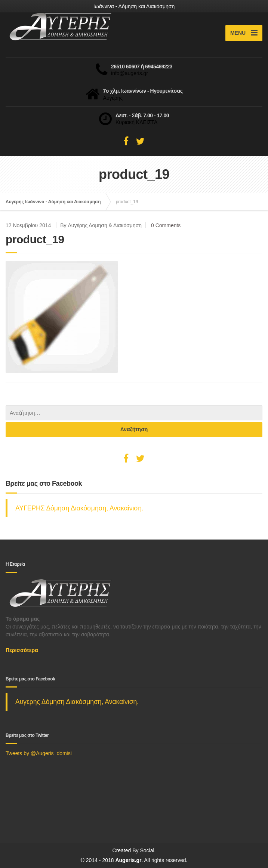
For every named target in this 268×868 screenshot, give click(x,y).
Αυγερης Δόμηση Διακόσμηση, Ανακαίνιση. (77, 702)
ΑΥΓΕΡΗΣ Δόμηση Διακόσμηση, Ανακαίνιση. (79, 508)
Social (147, 850)
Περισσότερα (22, 650)
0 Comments (166, 225)
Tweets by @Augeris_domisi (39, 753)
